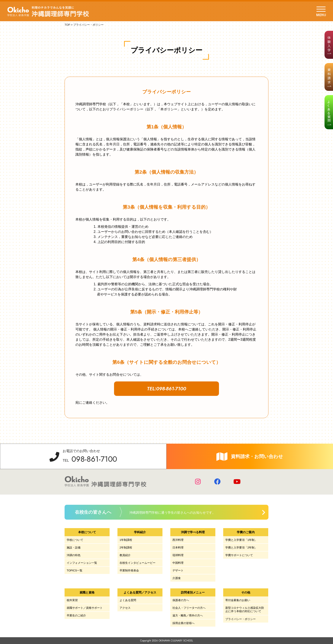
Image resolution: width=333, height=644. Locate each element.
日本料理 (178, 548)
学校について (75, 540)
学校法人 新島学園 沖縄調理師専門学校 (49, 11)
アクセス (125, 608)
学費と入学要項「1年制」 (241, 540)
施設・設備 (74, 548)
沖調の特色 (74, 555)
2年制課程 (126, 548)
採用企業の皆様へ (183, 623)
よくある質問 (128, 600)
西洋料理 (178, 540)
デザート (178, 570)
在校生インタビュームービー (138, 563)
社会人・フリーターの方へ (189, 608)
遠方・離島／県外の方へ (188, 615)
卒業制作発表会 (129, 570)
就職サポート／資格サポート (85, 608)
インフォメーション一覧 (82, 563)
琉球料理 (178, 555)
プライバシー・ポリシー (241, 619)
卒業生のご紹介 (76, 615)
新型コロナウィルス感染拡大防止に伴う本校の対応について (245, 610)
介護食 (177, 578)
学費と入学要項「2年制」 (241, 548)
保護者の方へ (181, 600)
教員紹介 (125, 555)
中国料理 (178, 563)
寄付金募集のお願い (238, 600)
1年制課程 (126, 540)
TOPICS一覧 (75, 570)
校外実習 (72, 600)
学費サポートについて (239, 555)
